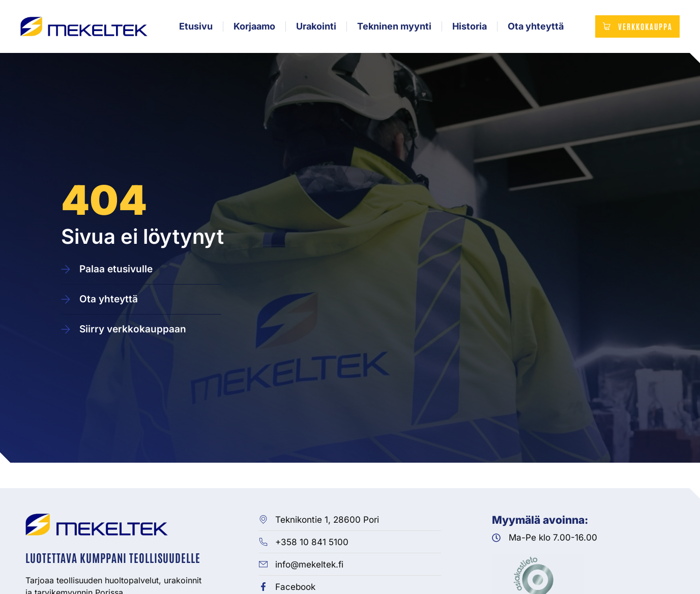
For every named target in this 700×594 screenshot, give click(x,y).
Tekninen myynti (393, 28)
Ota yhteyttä (535, 28)
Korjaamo (253, 28)
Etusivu (195, 28)
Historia (469, 28)
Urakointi (315, 28)
